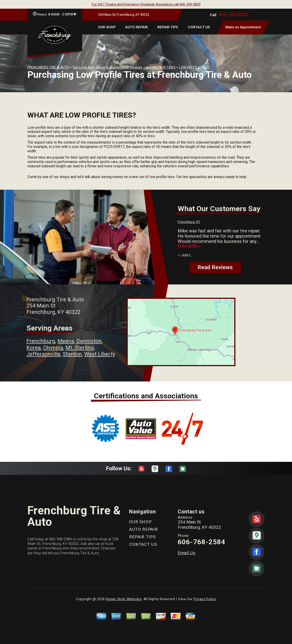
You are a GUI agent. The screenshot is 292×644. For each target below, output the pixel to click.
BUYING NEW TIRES (161, 67)
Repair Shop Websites (124, 599)
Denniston (89, 341)
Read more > (189, 246)
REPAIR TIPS (168, 27)
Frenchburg (41, 341)
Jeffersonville (43, 354)
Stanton (72, 354)
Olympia (53, 348)
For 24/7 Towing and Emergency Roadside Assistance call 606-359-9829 (146, 4)
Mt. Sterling (80, 348)
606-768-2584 (233, 15)
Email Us (187, 553)
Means (66, 341)
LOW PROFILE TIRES (194, 67)
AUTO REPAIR (137, 27)
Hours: (55, 14)
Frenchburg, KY (189, 222)
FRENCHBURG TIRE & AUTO (48, 67)
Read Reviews (215, 267)
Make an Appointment (243, 27)
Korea (34, 348)
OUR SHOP (107, 27)
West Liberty (100, 354)
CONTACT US (199, 27)
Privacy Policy (205, 599)
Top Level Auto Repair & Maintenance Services (107, 67)
